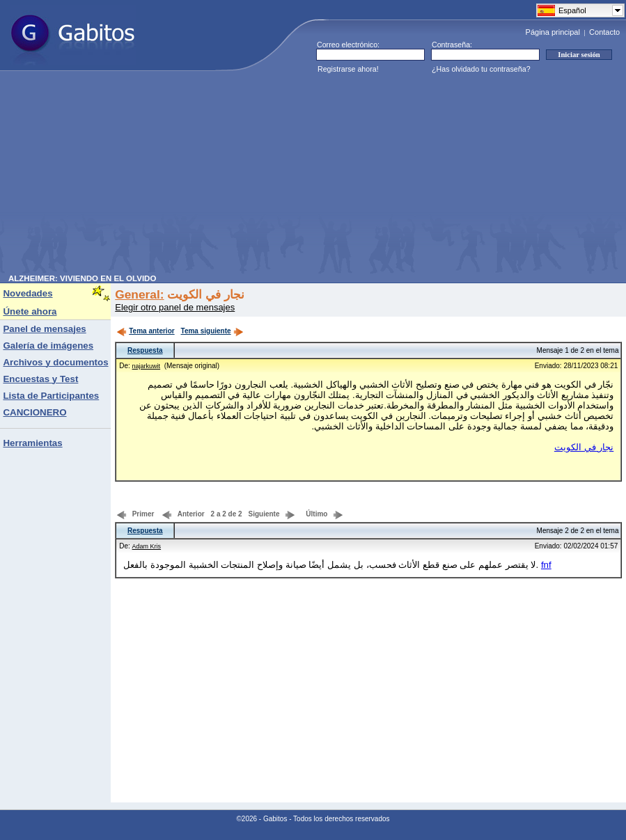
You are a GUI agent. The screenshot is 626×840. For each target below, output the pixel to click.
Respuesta (145, 350)
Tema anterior (145, 331)
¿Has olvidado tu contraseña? (481, 69)
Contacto (604, 32)
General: (139, 294)
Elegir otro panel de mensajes (175, 307)
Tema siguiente (212, 331)
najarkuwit (147, 366)
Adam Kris (147, 546)
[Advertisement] (244, 177)
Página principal (553, 32)
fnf (546, 565)
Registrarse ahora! (348, 69)
